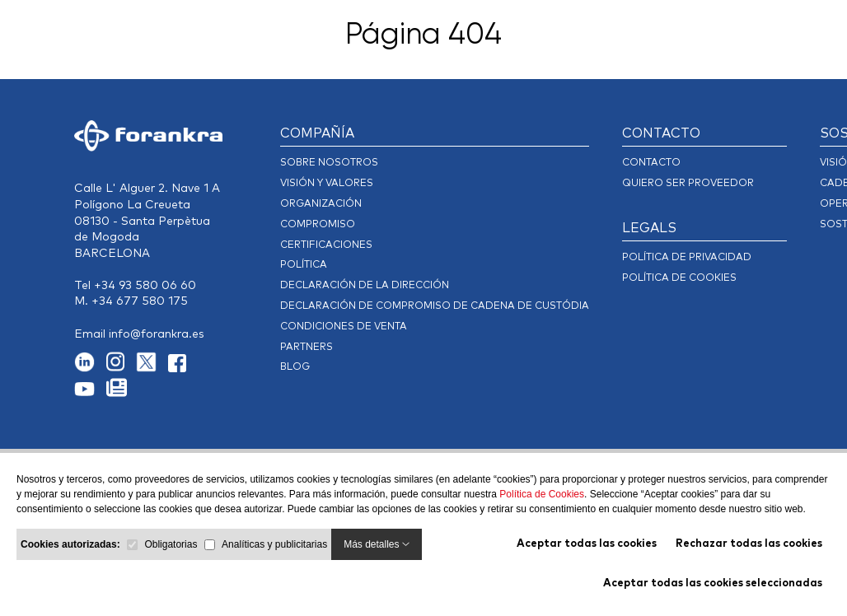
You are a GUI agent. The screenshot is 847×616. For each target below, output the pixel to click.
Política (304, 265)
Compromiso (318, 225)
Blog (295, 367)
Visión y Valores (327, 184)
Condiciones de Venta (344, 327)
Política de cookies (679, 278)
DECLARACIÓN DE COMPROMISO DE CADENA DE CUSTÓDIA (435, 306)
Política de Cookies (542, 494)
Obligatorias (171, 544)
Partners (307, 348)
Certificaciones (326, 245)
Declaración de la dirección (365, 286)
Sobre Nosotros (329, 163)
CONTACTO (661, 133)
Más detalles (377, 544)
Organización (321, 204)
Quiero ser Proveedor (688, 184)
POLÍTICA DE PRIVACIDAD (687, 258)
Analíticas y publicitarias (274, 544)
